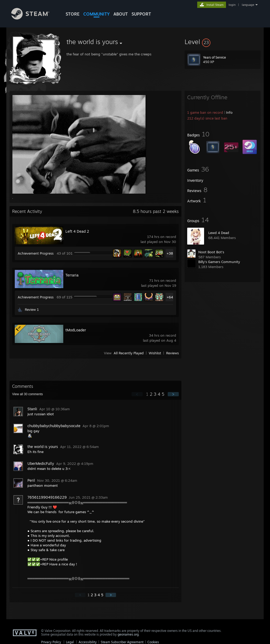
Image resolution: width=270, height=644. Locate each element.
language (248, 5)
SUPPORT (141, 14)
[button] (223, 42)
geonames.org (128, 634)
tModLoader (76, 330)
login (232, 5)
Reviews (172, 353)
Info (229, 112)
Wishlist (155, 353)
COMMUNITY (97, 14)
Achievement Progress (36, 253)
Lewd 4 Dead (219, 233)
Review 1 (32, 309)
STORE (73, 14)
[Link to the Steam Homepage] (34, 18)
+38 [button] (170, 253)
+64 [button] (170, 297)
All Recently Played (129, 353)
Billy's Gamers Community (219, 262)
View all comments (28, 394)
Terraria (72, 275)
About (121, 14)
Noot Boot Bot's (211, 252)
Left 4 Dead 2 (77, 231)
